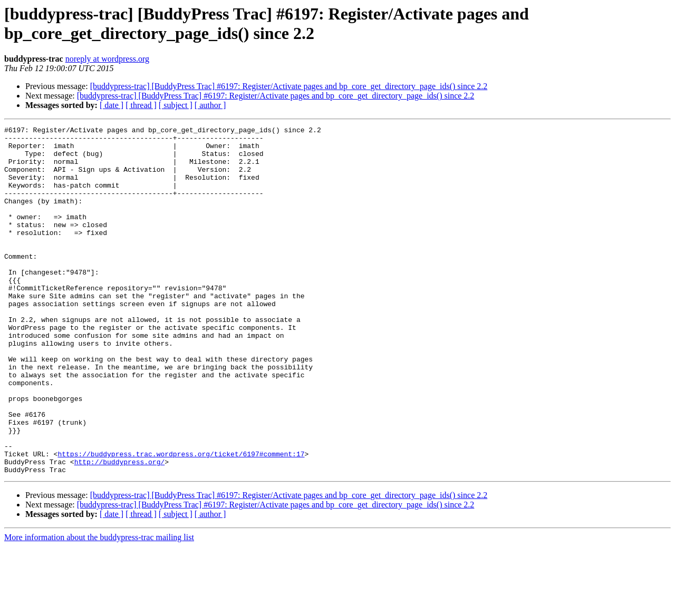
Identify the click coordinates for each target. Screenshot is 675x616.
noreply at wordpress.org (107, 59)
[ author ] (210, 105)
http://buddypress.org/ (120, 530)
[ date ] (112, 105)
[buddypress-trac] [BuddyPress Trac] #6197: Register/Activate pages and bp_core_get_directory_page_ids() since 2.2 (289, 86)
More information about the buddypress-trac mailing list (99, 607)
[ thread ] (141, 105)
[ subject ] (176, 105)
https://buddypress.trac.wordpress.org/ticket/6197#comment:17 (181, 520)
